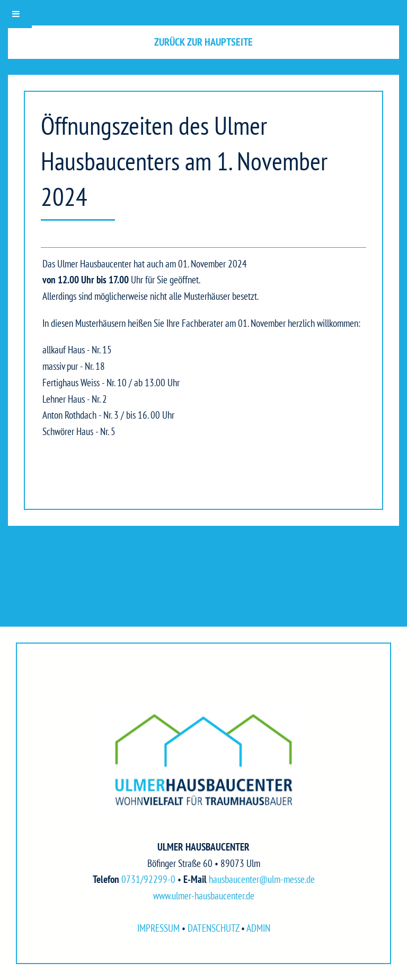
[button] (203, 42)
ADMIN (258, 928)
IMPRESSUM (158, 928)
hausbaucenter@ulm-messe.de (262, 879)
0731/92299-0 (148, 879)
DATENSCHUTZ (213, 928)
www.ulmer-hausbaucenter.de (204, 895)
